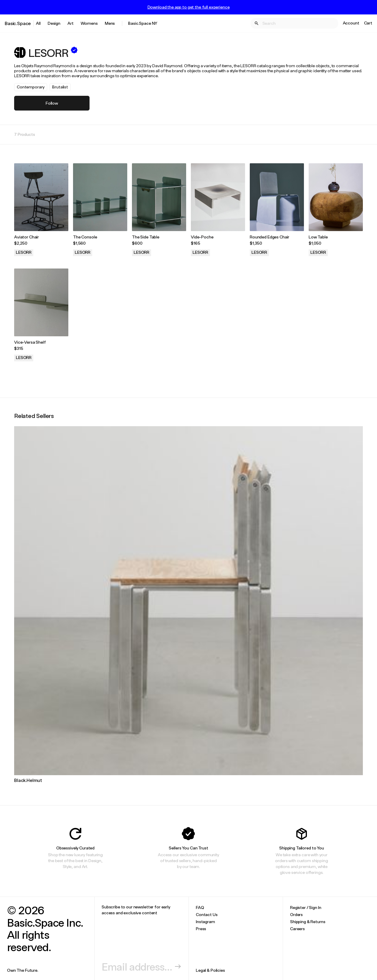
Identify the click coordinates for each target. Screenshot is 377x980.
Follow (52, 103)
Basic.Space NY (143, 23)
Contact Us (207, 914)
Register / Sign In (306, 907)
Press (201, 929)
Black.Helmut (28, 780)
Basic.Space (18, 23)
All (38, 23)
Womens (89, 23)
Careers (297, 929)
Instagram (205, 921)
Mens (110, 23)
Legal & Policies (210, 970)
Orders (296, 914)
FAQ (200, 907)
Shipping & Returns (308, 921)
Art (71, 23)
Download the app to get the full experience (189, 7)
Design (54, 23)
